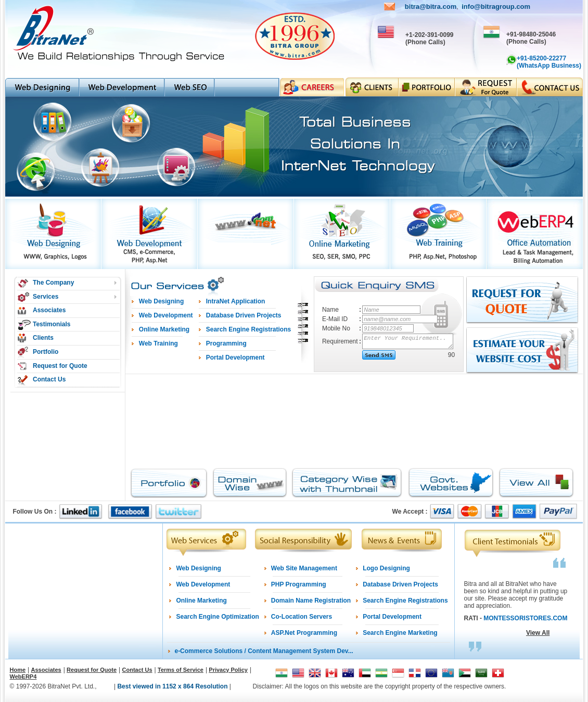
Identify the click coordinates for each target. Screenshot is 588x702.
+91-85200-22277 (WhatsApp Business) (549, 62)
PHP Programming (299, 584)
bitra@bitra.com (431, 7)
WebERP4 (23, 677)
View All (538, 633)
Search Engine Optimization (217, 617)
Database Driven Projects (400, 584)
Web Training (158, 343)
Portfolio (46, 352)
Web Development (203, 584)
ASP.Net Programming (304, 633)
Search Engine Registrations (405, 601)
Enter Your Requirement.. (408, 341)
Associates (49, 310)
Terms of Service (181, 670)
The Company (53, 283)
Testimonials (52, 324)
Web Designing (198, 568)
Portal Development (392, 617)
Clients (43, 338)
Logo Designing (386, 568)
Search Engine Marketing (400, 633)
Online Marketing (201, 601)
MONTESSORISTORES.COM (525, 618)
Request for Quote (60, 366)
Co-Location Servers (302, 617)
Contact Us (49, 379)
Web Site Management (304, 568)
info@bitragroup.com (496, 7)
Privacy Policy (228, 670)
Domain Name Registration (311, 601)
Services (46, 297)
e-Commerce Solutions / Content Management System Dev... (264, 651)
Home (18, 670)
